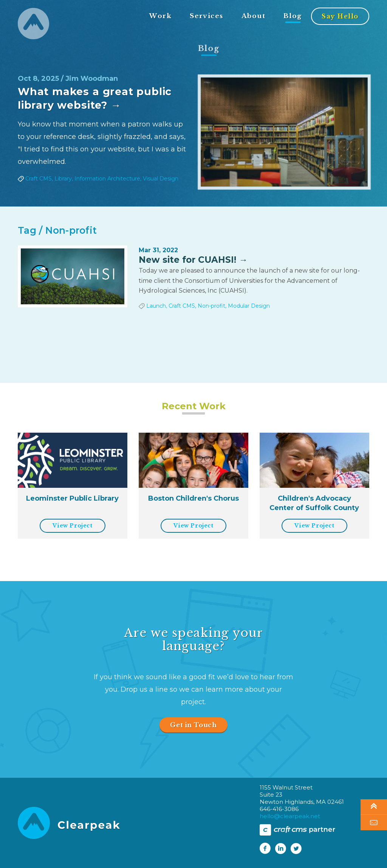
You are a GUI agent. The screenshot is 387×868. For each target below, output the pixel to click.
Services (207, 16)
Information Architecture (108, 179)
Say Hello (340, 17)
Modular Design (249, 306)
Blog (293, 16)
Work (160, 16)
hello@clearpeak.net (290, 816)
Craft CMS (38, 179)
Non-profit (211, 306)
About (253, 16)
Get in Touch (193, 725)
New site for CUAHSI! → (193, 260)
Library (63, 179)
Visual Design (161, 179)
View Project (72, 526)
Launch (156, 306)
